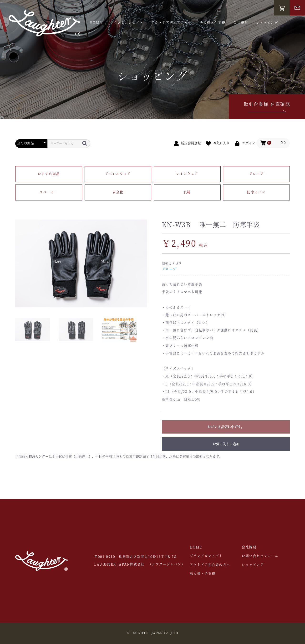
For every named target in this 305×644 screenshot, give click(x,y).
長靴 (187, 192)
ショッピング (267, 23)
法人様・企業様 (212, 23)
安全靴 (118, 192)
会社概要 (241, 23)
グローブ (256, 174)
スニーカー (49, 192)
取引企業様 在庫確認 (267, 108)
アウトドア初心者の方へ (171, 23)
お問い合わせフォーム (260, 556)
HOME (96, 23)
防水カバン (256, 192)
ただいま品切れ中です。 (226, 427)
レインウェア (187, 174)
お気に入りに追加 (226, 444)
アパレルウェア (118, 174)
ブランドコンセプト (127, 23)
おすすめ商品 (49, 174)
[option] (81, 263)
